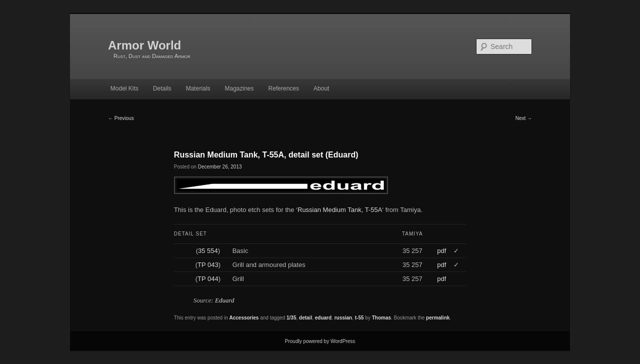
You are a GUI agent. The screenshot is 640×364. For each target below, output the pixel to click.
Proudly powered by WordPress (320, 341)
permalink (438, 318)
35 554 (208, 251)
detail (305, 318)
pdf (441, 251)
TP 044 (208, 279)
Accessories (244, 318)
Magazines (239, 88)
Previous (121, 118)
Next (524, 118)
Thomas (381, 318)
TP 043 (208, 265)
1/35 (291, 318)
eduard (323, 318)
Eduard (225, 300)
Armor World (144, 45)
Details (162, 88)
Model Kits (124, 88)
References (284, 88)
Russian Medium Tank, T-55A (340, 210)
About (321, 88)
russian (343, 318)
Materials (198, 88)
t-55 (359, 318)
